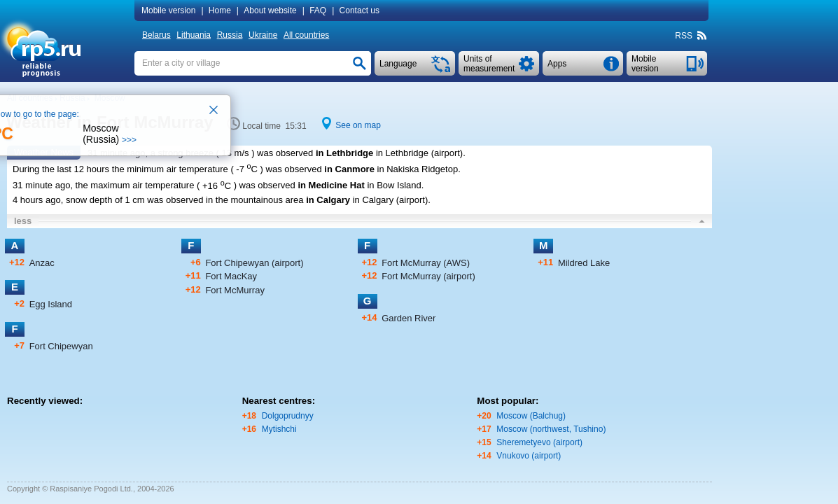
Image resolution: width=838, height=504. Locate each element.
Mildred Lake (584, 263)
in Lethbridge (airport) (419, 153)
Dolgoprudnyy (288, 416)
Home (220, 10)
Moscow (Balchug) (531, 416)
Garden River (408, 318)
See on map (358, 125)
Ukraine (263, 35)
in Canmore (349, 169)
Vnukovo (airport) (529, 456)
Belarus (156, 35)
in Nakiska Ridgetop (418, 169)
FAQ (318, 10)
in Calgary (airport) (391, 200)
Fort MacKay (231, 276)
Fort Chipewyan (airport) (254, 263)
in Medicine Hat (331, 186)
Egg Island (51, 304)
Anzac (42, 263)
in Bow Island (394, 186)
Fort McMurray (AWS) (426, 263)
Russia (230, 35)
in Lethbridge (344, 153)
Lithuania (194, 35)
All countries (306, 35)
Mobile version (168, 10)
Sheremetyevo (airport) (539, 442)
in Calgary (328, 200)
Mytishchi (279, 429)
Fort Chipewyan (61, 346)
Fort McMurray (235, 290)
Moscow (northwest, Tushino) (551, 429)
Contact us (359, 10)
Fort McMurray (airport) (428, 276)
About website (270, 10)
